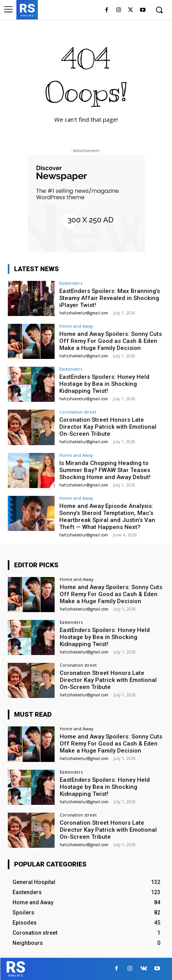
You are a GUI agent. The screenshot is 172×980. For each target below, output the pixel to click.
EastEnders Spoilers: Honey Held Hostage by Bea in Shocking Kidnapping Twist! (104, 384)
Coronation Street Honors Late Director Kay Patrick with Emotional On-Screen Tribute (108, 427)
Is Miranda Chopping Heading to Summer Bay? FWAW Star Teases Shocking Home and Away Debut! (105, 470)
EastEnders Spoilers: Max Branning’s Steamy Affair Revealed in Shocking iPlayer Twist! (110, 298)
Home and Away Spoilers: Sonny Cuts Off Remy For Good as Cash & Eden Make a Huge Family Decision (111, 341)
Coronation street (78, 412)
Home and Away (76, 326)
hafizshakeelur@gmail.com (84, 313)
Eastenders (71, 283)
